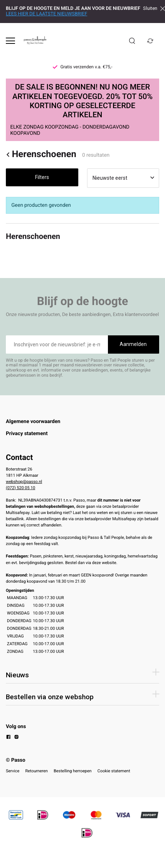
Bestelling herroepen (73, 771)
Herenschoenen (41, 155)
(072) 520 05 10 (20, 488)
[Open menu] (10, 41)
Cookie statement (114, 771)
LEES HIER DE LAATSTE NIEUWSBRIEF (46, 14)
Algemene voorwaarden (33, 422)
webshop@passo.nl (24, 481)
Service (13, 771)
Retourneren (37, 771)
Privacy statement (27, 434)
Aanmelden (133, 344)
